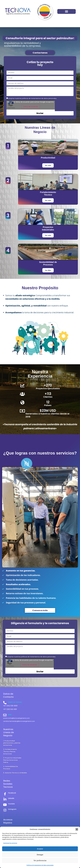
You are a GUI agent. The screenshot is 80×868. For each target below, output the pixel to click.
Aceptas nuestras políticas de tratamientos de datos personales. (33, 98)
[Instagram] (5, 810)
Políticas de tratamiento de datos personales (40, 865)
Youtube (11, 804)
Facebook (12, 793)
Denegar (40, 855)
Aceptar (40, 849)
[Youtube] (5, 805)
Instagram (12, 809)
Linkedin (11, 798)
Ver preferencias (40, 860)
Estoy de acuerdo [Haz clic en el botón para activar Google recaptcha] (31, 106)
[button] (77, 829)
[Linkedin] (5, 799)
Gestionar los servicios (10, 843)
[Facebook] (5, 794)
